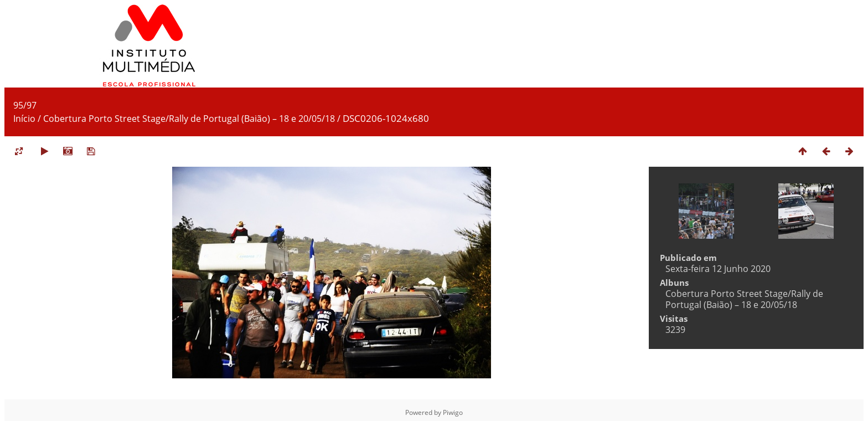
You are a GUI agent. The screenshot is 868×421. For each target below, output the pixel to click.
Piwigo (453, 412)
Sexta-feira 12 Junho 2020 (718, 269)
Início (24, 119)
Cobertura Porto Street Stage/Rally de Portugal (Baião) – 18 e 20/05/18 (189, 119)
